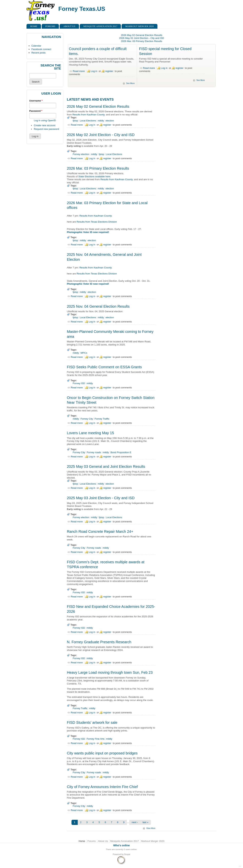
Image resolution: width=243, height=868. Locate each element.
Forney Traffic (102, 419)
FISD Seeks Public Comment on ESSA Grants (104, 367)
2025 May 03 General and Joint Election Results (106, 466)
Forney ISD (79, 383)
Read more (79, 71)
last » (146, 822)
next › (135, 822)
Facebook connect (41, 49)
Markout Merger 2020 (139, 26)
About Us (69, 26)
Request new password (46, 129)
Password (36, 111)
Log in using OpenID (45, 120)
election (110, 121)
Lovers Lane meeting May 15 (91, 433)
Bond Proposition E (121, 452)
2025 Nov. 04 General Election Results (98, 306)
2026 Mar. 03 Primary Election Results (142, 41)
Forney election (81, 154)
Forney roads (94, 452)
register (109, 71)
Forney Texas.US (82, 9)
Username (36, 101)
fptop (76, 121)
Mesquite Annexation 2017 (100, 26)
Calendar (36, 46)
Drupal (127, 854)
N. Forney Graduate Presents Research (99, 642)
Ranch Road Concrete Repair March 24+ (100, 531)
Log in (94, 71)
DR (240, 866)
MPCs (84, 353)
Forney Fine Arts (96, 739)
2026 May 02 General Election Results (142, 35)
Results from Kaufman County (88, 115)
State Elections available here (94, 176)
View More (151, 828)
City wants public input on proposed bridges (102, 753)
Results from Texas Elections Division (97, 222)
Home (34, 26)
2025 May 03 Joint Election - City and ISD (101, 498)
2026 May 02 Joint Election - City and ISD (142, 38)
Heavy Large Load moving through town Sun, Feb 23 (110, 672)
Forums (50, 26)
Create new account (45, 125)
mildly (101, 121)
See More (130, 83)
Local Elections (88, 121)
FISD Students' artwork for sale (92, 722)
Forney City (87, 419)
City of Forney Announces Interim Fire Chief (102, 787)
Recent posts (38, 53)
